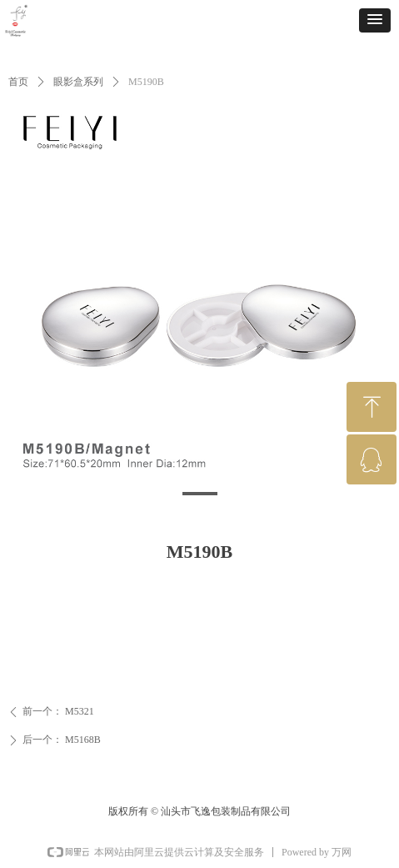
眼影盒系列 (78, 82)
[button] (375, 20)
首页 (18, 82)
